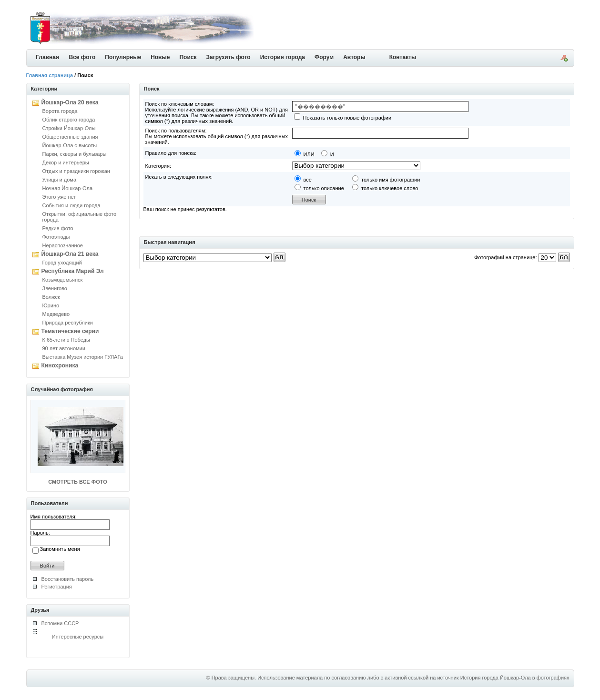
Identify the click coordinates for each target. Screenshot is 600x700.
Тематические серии (70, 331)
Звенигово (55, 288)
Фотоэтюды (56, 237)
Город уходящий (62, 263)
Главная (47, 57)
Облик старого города (69, 120)
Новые (160, 57)
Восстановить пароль (68, 579)
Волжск (51, 297)
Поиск (188, 57)
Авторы (354, 57)
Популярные (123, 57)
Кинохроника (60, 365)
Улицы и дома (60, 180)
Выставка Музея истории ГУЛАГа (83, 357)
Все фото (82, 57)
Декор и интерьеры (66, 162)
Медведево (56, 314)
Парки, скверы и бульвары (75, 154)
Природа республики (68, 323)
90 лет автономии (64, 348)
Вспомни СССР (60, 623)
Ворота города (60, 111)
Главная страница (50, 75)
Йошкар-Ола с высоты (70, 145)
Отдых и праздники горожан (76, 171)
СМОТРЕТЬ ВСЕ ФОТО (77, 482)
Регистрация (57, 587)
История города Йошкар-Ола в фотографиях (515, 678)
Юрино (51, 305)
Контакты (403, 57)
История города (283, 57)
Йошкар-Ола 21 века (70, 254)
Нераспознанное (63, 245)
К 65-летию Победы (66, 340)
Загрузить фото (228, 57)
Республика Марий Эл (73, 271)
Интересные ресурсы (78, 637)
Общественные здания (70, 137)
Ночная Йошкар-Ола (68, 188)
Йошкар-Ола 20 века (70, 102)
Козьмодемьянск (63, 280)
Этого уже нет (59, 197)
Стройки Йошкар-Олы (69, 128)
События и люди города (71, 205)
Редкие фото (58, 228)
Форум (324, 57)
